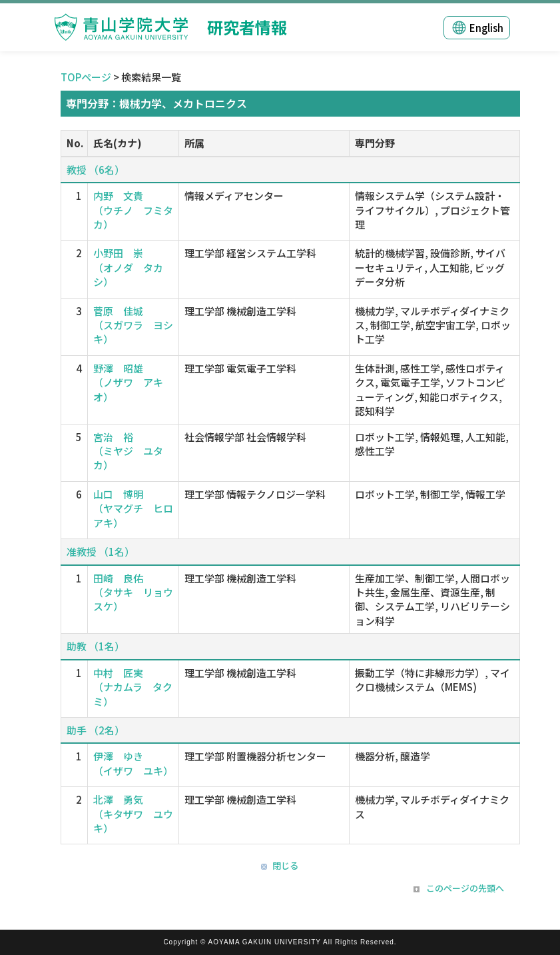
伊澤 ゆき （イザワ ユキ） (133, 763)
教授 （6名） (96, 170)
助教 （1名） (96, 646)
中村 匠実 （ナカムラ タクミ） (133, 687)
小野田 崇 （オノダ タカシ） (128, 267)
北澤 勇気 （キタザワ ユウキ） (133, 814)
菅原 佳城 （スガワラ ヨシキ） (133, 325)
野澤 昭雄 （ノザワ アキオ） (128, 383)
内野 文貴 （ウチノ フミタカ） (133, 210)
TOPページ (86, 77)
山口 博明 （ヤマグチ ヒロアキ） (133, 508)
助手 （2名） (96, 730)
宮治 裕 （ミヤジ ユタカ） (128, 451)
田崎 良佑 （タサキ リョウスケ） (133, 592)
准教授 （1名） (101, 551)
